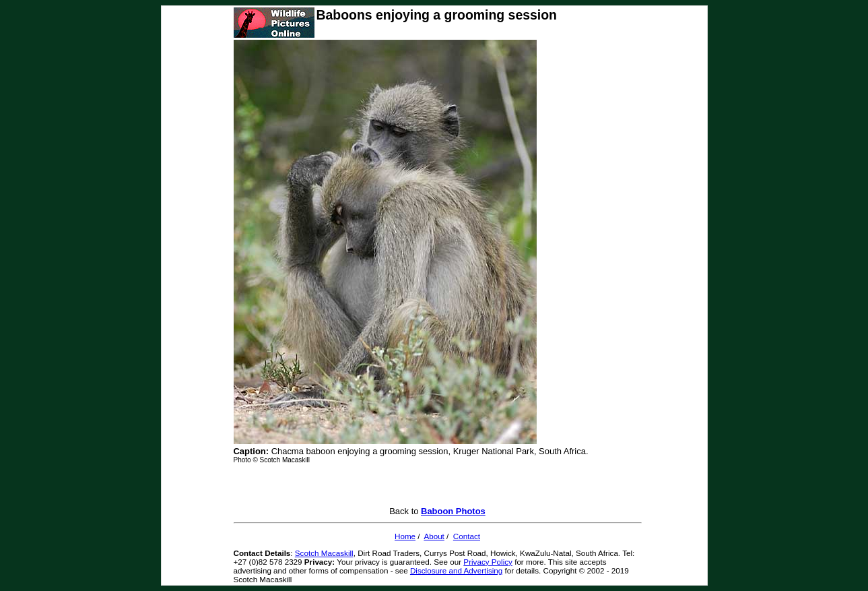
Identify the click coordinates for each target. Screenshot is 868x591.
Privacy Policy (488, 562)
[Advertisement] (438, 486)
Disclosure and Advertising (456, 570)
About (434, 536)
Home (405, 536)
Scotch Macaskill (324, 553)
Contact (467, 536)
